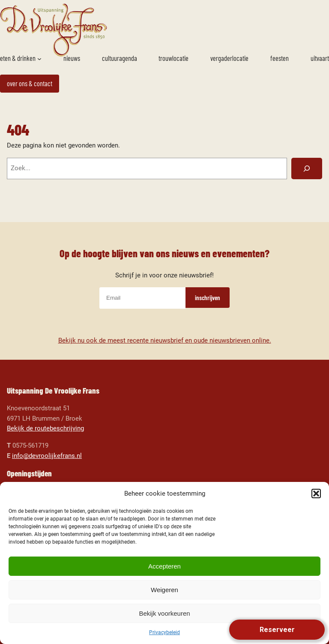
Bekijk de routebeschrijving (45, 428)
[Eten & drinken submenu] (39, 59)
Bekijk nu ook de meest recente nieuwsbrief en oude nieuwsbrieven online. (165, 340)
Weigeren (164, 590)
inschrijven (208, 298)
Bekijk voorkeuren (164, 613)
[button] (316, 494)
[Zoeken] (307, 169)
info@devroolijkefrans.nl (47, 456)
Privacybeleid (164, 632)
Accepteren (164, 566)
